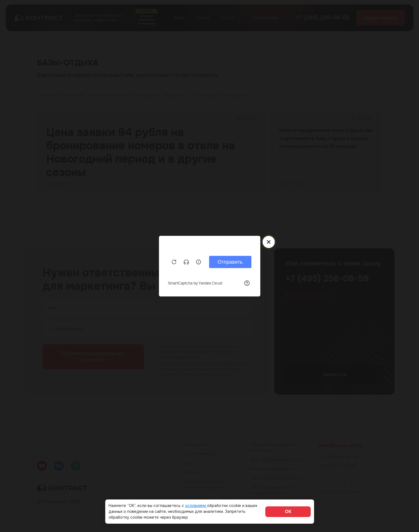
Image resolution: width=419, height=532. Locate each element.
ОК (288, 512)
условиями (196, 506)
